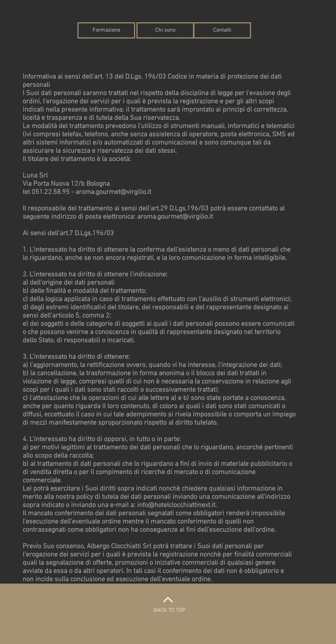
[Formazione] (106, 30)
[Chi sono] (165, 30)
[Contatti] (222, 30)
